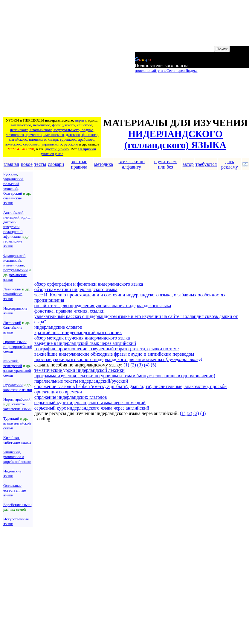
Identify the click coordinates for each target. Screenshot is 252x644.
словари (56, 164)
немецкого (42, 125)
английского (21, 125)
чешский (10, 188)
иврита (81, 120)
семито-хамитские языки (17, 406)
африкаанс (12, 236)
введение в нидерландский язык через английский (85, 343)
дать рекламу (230, 164)
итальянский (14, 265)
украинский (13, 179)
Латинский (12, 289)
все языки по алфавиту (132, 164)
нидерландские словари (58, 327)
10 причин (87, 149)
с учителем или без (165, 164)
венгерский (13, 366)
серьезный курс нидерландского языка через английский (92, 408)
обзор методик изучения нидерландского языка (82, 338)
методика (104, 164)
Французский (14, 256)
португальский (15, 270)
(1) (127, 365)
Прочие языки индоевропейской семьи (18, 347)
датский (10, 222)
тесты (40, 164)
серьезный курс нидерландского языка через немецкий (90, 403)
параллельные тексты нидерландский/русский (81, 381)
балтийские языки (13, 330)
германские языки (13, 244)
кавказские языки (18, 390)
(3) (140, 365)
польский (11, 184)
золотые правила (79, 164)
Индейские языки (12, 473)
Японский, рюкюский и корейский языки (17, 457)
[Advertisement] (56, 59)
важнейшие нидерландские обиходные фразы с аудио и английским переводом (114, 354)
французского (63, 125)
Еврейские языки (17, 505)
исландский (13, 232)
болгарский (13, 193)
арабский (23, 399)
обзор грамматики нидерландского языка (76, 289)
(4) (147, 365)
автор (188, 164)
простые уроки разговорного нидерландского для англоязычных (118, 359)
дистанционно (57, 149)
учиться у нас (52, 154)
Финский (11, 361)
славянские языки (13, 200)
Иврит (8, 399)
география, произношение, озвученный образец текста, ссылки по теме (107, 349)
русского (71, 144)
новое (26, 164)
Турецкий (11, 418)
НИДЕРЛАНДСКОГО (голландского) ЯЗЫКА (175, 139)
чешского (85, 125)
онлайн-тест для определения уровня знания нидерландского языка (103, 306)
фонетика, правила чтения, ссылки (70, 311)
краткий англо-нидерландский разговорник (78, 332)
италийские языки (13, 296)
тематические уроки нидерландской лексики (80, 370)
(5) (154, 365)
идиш (26, 217)
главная (11, 164)
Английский (13, 212)
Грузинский (13, 385)
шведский (11, 227)
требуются (206, 164)
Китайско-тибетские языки (17, 440)
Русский (10, 174)
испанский (12, 260)
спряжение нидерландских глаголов (71, 397)
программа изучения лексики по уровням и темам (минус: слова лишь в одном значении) (125, 376)
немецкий (11, 217)
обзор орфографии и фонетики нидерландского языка (89, 284)
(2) (133, 365)
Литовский (12, 323)
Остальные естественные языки (14, 490)
